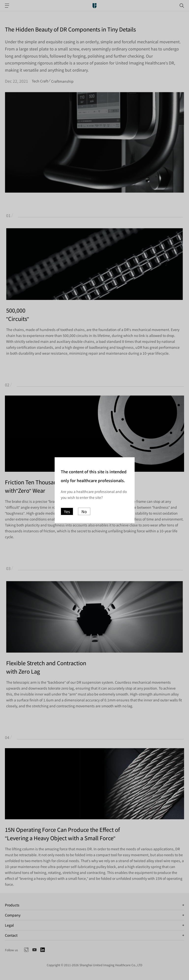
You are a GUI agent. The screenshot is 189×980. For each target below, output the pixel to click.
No (84, 511)
